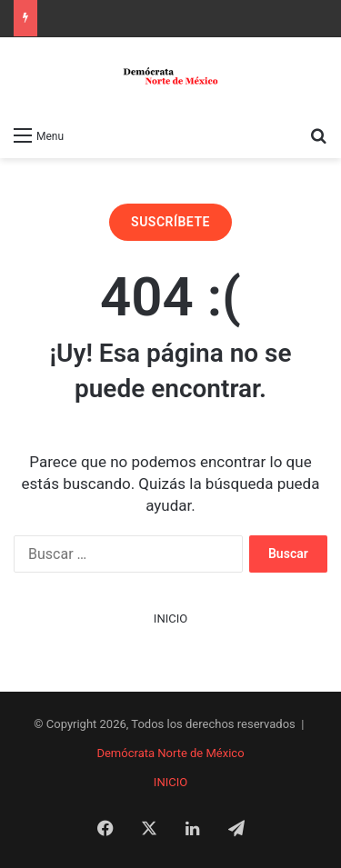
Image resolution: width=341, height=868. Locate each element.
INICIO (170, 619)
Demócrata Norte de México (170, 753)
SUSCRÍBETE (170, 222)
